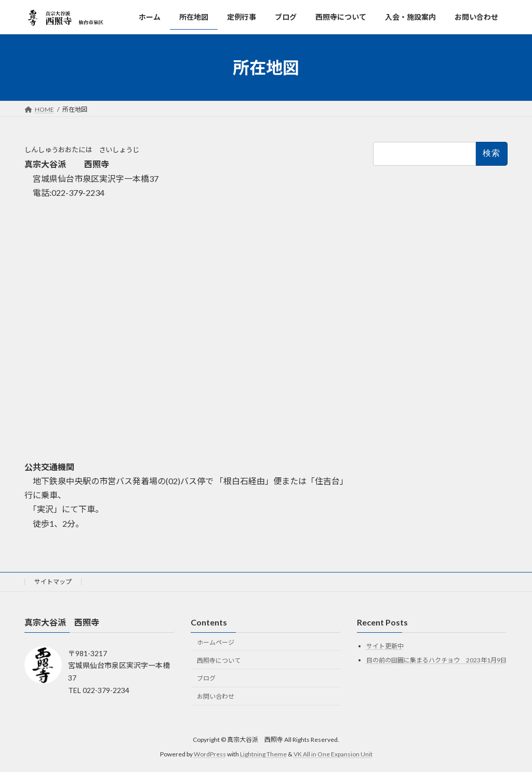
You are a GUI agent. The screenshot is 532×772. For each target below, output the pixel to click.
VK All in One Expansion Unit (333, 754)
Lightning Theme (263, 754)
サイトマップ (53, 582)
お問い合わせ (216, 696)
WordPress (210, 754)
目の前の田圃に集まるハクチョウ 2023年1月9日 (436, 660)
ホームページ (216, 642)
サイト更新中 (385, 646)
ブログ (206, 678)
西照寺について (219, 660)
